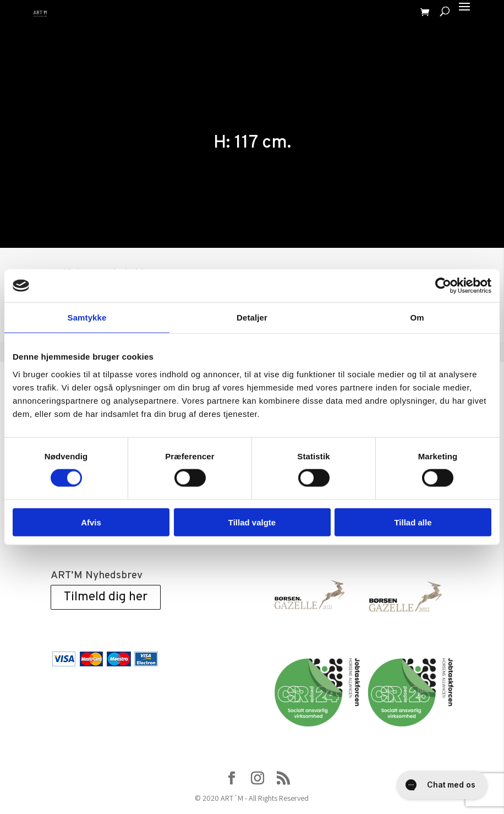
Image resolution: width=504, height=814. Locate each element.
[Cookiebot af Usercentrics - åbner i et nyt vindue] (443, 286)
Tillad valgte (252, 522)
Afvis (91, 522)
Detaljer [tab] (252, 318)
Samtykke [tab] (87, 318)
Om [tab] (417, 318)
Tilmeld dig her (106, 597)
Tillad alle (413, 522)
